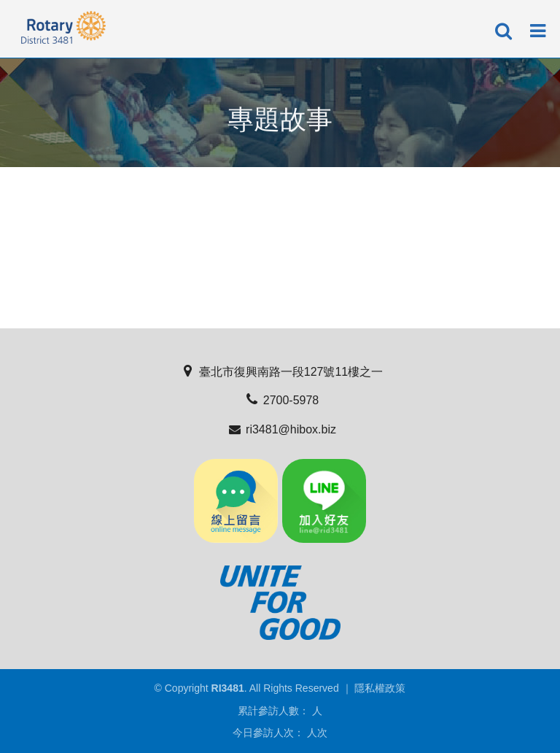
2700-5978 (280, 400)
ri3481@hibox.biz (280, 429)
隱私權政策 (380, 688)
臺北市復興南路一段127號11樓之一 (280, 372)
